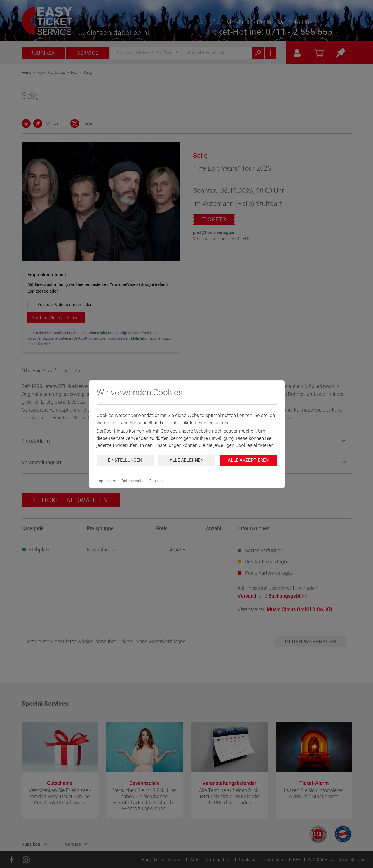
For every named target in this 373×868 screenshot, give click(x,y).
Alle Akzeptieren (248, 460)
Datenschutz (132, 481)
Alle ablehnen (186, 460)
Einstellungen (125, 460)
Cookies (156, 481)
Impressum (106, 481)
